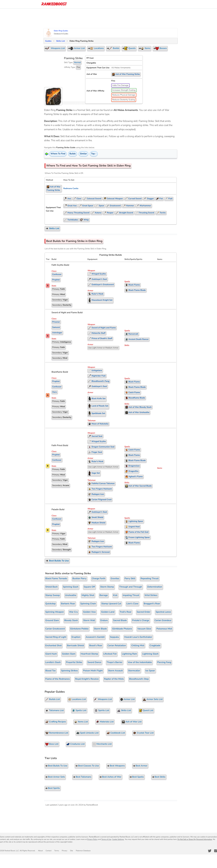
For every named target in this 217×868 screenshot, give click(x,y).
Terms (57, 851)
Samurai (56, 327)
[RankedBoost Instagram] (216, 851)
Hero (55, 392)
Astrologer (57, 333)
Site (72, 851)
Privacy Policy (92, 839)
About (40, 851)
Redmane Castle (71, 188)
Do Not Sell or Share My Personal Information (195, 839)
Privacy (64, 851)
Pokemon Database (83, 851)
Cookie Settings (118, 839)
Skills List (61, 41)
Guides (48, 41)
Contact (49, 851)
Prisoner (56, 322)
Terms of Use (106, 839)
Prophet (56, 280)
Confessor (57, 274)
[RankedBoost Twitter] (210, 851)
